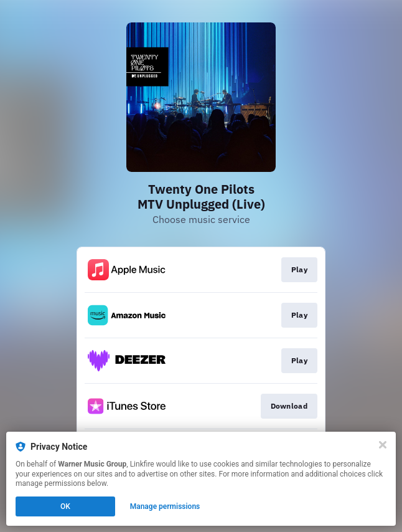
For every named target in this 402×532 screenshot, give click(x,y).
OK (65, 506)
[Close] (383, 445)
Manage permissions (165, 506)
